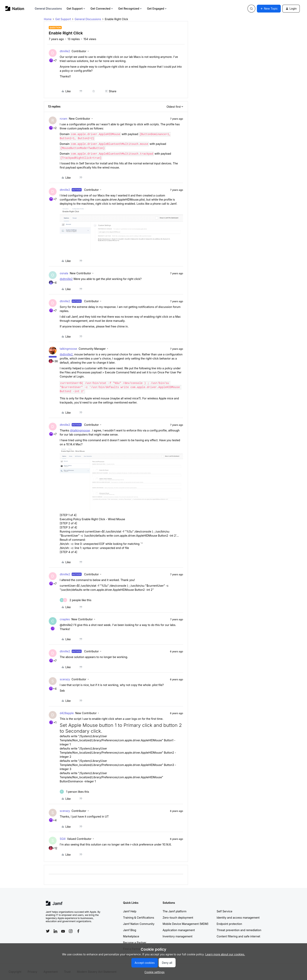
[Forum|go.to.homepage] (15, 9)
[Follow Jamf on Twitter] (48, 931)
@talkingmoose (80, 430)
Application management (179, 930)
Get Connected (102, 9)
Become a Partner (135, 943)
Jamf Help (130, 911)
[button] (269, 9)
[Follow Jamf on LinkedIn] (55, 931)
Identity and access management (238, 918)
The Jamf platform (175, 911)
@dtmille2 (66, 279)
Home (48, 19)
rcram (63, 119)
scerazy (65, 679)
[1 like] (74, 792)
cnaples (65, 619)
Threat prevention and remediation (239, 930)
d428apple (67, 713)
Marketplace (131, 936)
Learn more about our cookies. (225, 954)
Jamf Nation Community (139, 924)
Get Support (76, 9)
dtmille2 (65, 51)
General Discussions (48, 9)
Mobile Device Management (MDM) (186, 924)
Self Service (225, 911)
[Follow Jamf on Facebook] (78, 931)
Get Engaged (157, 9)
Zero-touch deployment (178, 918)
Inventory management (178, 936)
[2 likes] (76, 600)
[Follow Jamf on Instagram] (71, 931)
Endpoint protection (229, 924)
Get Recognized (130, 9)
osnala (64, 273)
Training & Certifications (139, 918)
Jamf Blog (130, 930)
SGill (63, 839)
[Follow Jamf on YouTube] (63, 931)
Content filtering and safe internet (238, 936)
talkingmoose (68, 349)
